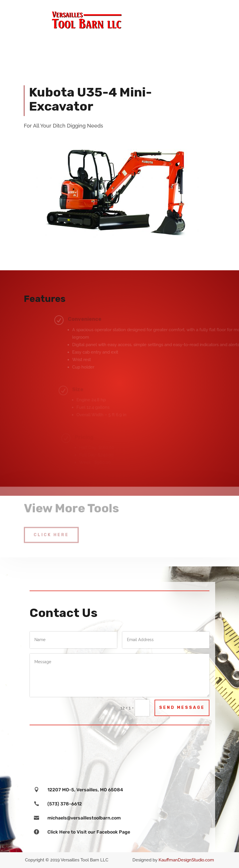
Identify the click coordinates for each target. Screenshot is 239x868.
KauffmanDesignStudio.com (186, 860)
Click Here (51, 531)
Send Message (182, 708)
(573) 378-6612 (65, 804)
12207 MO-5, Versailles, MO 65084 (85, 790)
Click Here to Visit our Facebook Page (89, 832)
